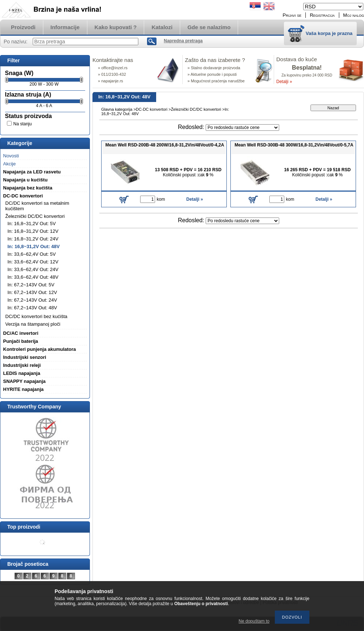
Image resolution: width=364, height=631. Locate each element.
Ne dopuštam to (254, 621)
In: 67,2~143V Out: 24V (32, 300)
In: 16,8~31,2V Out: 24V (33, 239)
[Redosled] (242, 128)
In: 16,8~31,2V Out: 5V (32, 224)
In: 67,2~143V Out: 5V (31, 285)
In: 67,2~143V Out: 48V (32, 308)
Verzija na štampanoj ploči (33, 324)
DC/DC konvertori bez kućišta (37, 316)
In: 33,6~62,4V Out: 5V (32, 254)
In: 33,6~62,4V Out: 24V (33, 269)
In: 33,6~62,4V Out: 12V (33, 262)
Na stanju (23, 124)
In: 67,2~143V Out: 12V (32, 292)
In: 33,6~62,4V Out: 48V (33, 277)
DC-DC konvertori (152, 109)
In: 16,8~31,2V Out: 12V (33, 231)
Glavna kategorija (117, 109)
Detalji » (284, 82)
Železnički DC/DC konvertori (196, 109)
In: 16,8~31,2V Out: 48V (34, 246)
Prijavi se (292, 15)
